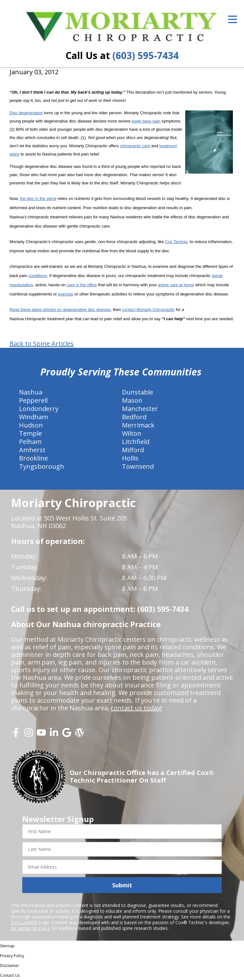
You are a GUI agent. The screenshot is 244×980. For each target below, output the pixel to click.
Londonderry (39, 409)
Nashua (31, 392)
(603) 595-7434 (146, 55)
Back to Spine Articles (42, 344)
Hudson (31, 425)
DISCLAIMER (24, 922)
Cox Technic (176, 242)
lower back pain (146, 121)
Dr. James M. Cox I (30, 928)
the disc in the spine (38, 199)
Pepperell (33, 400)
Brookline (34, 458)
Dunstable (138, 392)
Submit (122, 885)
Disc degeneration (26, 113)
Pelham (30, 442)
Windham (34, 417)
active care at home (176, 285)
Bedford (134, 417)
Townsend (138, 466)
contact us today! (136, 708)
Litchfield (136, 442)
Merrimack (138, 425)
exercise (65, 294)
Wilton (132, 433)
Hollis (130, 458)
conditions (38, 276)
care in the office (82, 285)
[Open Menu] (233, 19)
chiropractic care (135, 146)
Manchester (140, 409)
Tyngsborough (42, 466)
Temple (30, 433)
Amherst (32, 450)
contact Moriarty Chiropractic (148, 310)
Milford (133, 450)
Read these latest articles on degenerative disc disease (60, 310)
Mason (132, 400)
